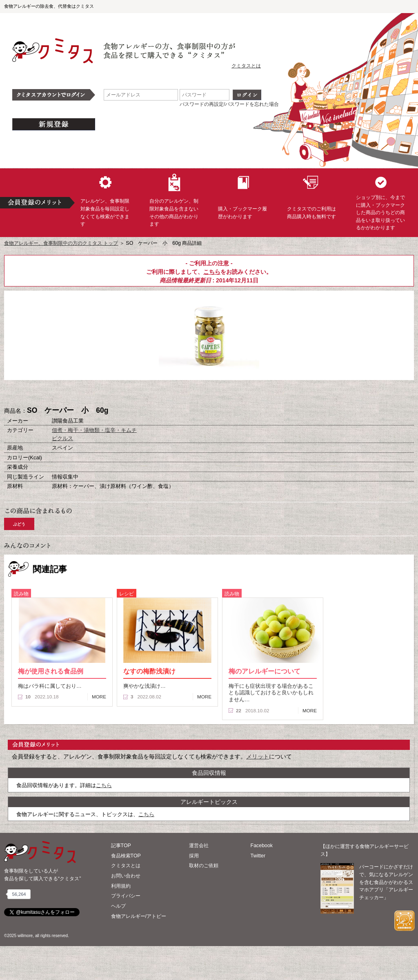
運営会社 (199, 846)
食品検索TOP (126, 856)
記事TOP (121, 846)
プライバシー (126, 896)
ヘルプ (118, 906)
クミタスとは (246, 66)
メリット (258, 756)
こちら (212, 272)
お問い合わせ (126, 876)
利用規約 (121, 886)
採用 (194, 856)
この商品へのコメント (250, 394)
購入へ (168, 394)
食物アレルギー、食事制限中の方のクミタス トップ (61, 243)
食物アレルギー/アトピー (139, 916)
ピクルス (62, 438)
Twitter (258, 856)
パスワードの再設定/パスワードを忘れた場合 (229, 104)
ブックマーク (209, 394)
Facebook (262, 846)
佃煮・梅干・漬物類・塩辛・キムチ (94, 430)
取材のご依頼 (204, 866)
